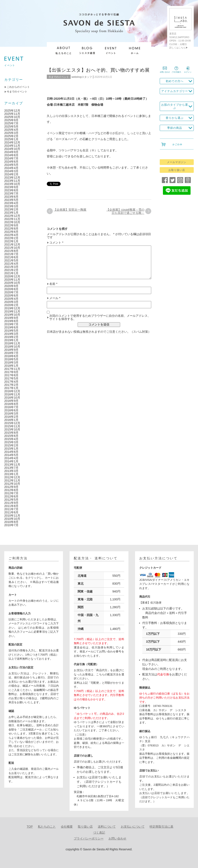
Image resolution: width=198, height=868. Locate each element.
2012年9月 (11, 487)
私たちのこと (47, 827)
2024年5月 (11, 165)
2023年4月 (11, 203)
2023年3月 (11, 206)
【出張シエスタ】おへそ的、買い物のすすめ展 (98, 70)
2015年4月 (11, 439)
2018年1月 (11, 366)
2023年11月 (12, 181)
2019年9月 (11, 318)
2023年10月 (12, 184)
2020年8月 (11, 289)
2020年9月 (11, 286)
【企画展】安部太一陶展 (70, 210)
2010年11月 (12, 516)
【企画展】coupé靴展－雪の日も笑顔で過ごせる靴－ (125, 211)
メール (55, 298)
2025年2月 (11, 136)
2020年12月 (12, 276)
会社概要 (67, 827)
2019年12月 (12, 308)
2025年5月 (11, 126)
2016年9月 (11, 401)
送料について (107, 827)
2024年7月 (11, 158)
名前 (53, 284)
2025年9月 (11, 120)
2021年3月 (11, 267)
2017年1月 (11, 388)
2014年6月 (11, 452)
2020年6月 (11, 295)
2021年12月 (12, 244)
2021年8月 (11, 251)
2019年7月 (11, 324)
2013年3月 (11, 471)
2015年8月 (11, 433)
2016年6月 (11, 410)
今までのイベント (59, 77)
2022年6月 (11, 232)
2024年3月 (11, 171)
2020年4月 (11, 299)
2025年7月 (11, 123)
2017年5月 (11, 378)
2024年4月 (11, 168)
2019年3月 (11, 334)
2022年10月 (12, 222)
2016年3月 (11, 413)
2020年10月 (12, 283)
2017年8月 (11, 375)
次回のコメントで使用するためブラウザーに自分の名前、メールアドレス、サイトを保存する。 (100, 317)
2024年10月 (12, 149)
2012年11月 (12, 480)
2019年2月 (11, 337)
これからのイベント (18, 87)
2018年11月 (12, 343)
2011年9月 (11, 503)
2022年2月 (11, 238)
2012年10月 (12, 484)
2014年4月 (11, 458)
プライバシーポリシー (89, 838)
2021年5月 (11, 260)
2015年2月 (11, 445)
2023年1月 (11, 213)
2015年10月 (12, 429)
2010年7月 (11, 525)
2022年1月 (11, 241)
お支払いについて (133, 827)
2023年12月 (12, 178)
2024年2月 (11, 174)
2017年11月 (12, 369)
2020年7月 (11, 292)
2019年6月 (11, 327)
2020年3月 (11, 302)
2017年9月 (11, 372)
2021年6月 (11, 257)
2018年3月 (11, 362)
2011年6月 (11, 512)
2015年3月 (11, 442)
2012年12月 (12, 477)
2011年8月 (11, 506)
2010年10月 (12, 519)
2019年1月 (11, 340)
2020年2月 (11, 305)
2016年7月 (11, 407)
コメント (56, 243)
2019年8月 (11, 321)
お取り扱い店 (177, 170)
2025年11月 (12, 114)
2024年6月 (11, 162)
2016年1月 (11, 420)
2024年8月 (11, 155)
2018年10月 (12, 347)
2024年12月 (12, 142)
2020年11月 (12, 280)
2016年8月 (11, 404)
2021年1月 (11, 273)
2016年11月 (12, 394)
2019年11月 (12, 311)
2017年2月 (11, 385)
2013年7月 (11, 468)
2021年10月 (12, 248)
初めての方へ (175, 81)
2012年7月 (11, 493)
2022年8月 (11, 229)
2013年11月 (12, 465)
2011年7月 (11, 509)
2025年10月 (12, 117)
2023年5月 (11, 200)
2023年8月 (11, 190)
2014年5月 (11, 455)
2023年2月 (11, 209)
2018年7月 (11, 353)
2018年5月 (11, 359)
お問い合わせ (117, 838)
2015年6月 (11, 436)
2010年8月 (11, 522)
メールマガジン (177, 162)
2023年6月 (11, 197)
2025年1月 (11, 139)
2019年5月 (11, 331)
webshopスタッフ (82, 77)
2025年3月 (11, 133)
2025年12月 (12, 111)
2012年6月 (11, 496)
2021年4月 (11, 264)
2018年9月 (11, 350)
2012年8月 (11, 490)
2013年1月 (11, 474)
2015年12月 (12, 423)
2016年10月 (12, 398)
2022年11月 (12, 219)
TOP (30, 827)
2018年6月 (11, 356)
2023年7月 (11, 193)
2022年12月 (12, 216)
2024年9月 (11, 152)
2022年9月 (11, 225)
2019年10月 (12, 315)
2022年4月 (11, 235)
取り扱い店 (85, 827)
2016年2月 (11, 417)
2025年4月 (11, 130)
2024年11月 (12, 146)
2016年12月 (12, 391)
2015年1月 (11, 449)
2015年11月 (12, 426)
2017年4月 (11, 382)
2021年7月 (11, 254)
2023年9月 (11, 187)
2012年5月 (11, 500)
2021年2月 (11, 270)
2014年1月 (11, 461)
